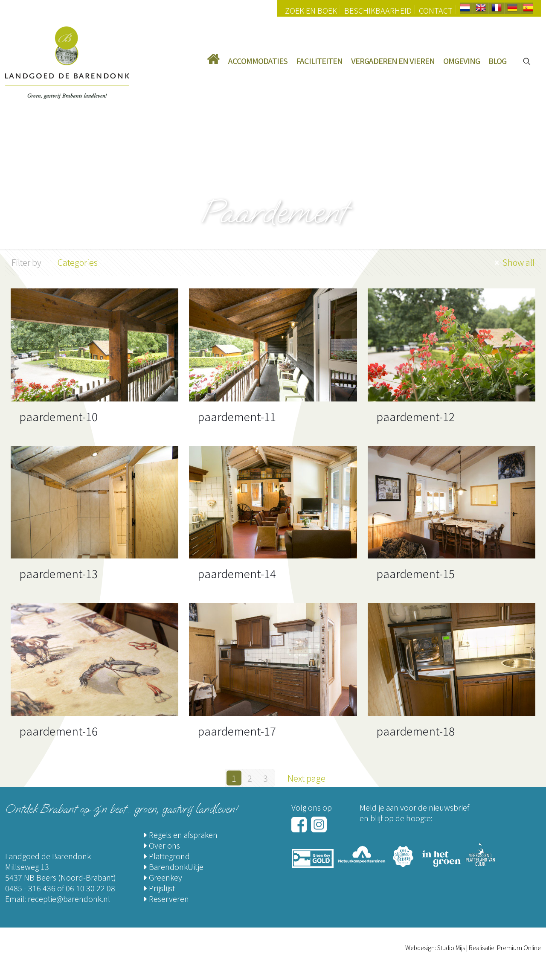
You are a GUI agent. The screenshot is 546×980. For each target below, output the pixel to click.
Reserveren (167, 899)
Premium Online (519, 948)
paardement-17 (237, 731)
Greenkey (163, 877)
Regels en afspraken (181, 835)
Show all (513, 262)
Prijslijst (160, 888)
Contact (436, 10)
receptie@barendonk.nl (69, 899)
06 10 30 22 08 (90, 888)
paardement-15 (415, 573)
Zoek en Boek (311, 10)
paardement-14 (237, 573)
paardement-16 (58, 731)
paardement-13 (58, 573)
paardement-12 (415, 416)
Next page (311, 778)
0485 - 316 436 (30, 888)
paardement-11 (237, 416)
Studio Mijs (451, 948)
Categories (77, 262)
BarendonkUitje (174, 867)
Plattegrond (167, 856)
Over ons (162, 845)
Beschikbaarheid (378, 10)
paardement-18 (415, 731)
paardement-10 (58, 416)
